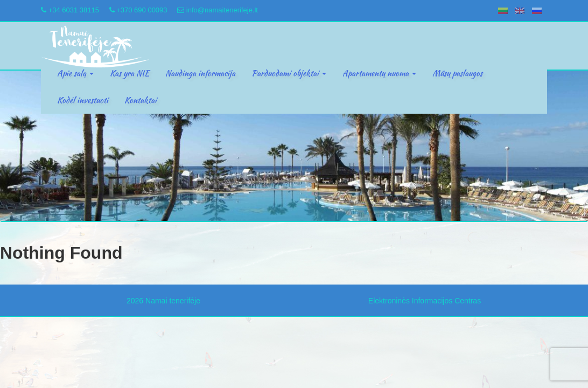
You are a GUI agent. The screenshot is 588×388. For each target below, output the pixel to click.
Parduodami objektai (289, 73)
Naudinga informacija (200, 73)
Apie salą (75, 73)
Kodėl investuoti (83, 100)
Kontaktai (141, 100)
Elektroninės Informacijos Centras (425, 301)
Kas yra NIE (129, 73)
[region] (294, 146)
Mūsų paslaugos (457, 73)
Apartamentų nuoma (379, 73)
